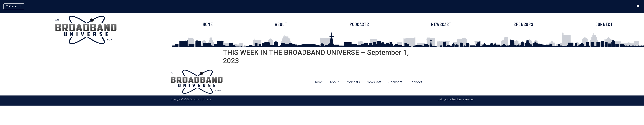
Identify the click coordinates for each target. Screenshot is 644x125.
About (334, 82)
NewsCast (374, 82)
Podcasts (353, 82)
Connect (416, 82)
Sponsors (395, 82)
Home (318, 82)
